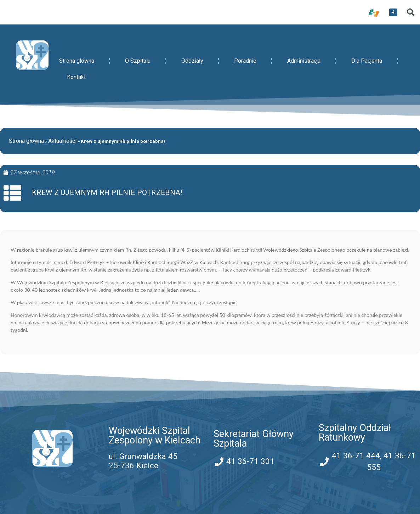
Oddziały (192, 61)
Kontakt (76, 77)
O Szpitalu (138, 61)
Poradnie (245, 61)
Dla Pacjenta (367, 61)
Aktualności (62, 141)
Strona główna (77, 61)
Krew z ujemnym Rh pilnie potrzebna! (107, 192)
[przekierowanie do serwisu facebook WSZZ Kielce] (393, 12)
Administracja (304, 61)
